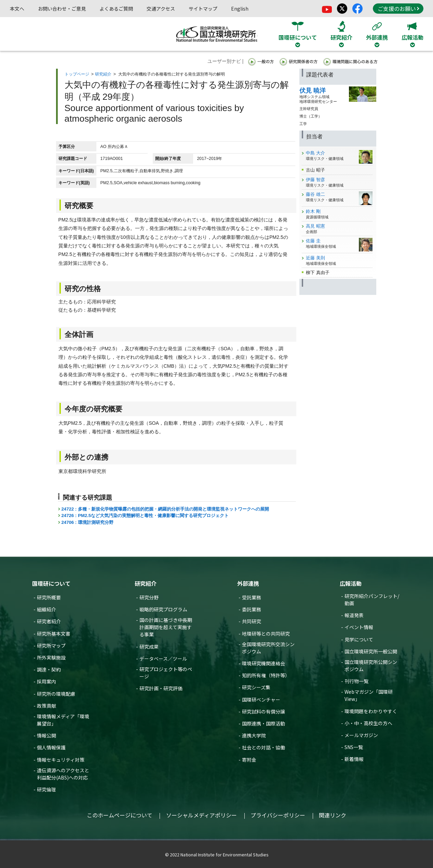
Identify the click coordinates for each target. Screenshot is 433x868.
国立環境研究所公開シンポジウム (371, 666)
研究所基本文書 (54, 634)
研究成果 (149, 647)
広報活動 (351, 583)
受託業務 (252, 597)
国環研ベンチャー (261, 700)
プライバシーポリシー (278, 815)
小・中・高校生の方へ (368, 723)
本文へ (17, 9)
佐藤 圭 (313, 241)
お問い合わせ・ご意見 (62, 9)
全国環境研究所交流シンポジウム (268, 648)
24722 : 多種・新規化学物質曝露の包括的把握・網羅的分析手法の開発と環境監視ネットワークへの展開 (165, 509)
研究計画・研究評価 (161, 688)
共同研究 (252, 621)
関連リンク (333, 815)
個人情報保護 (51, 747)
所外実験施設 (51, 657)
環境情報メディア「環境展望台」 (63, 720)
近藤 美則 (315, 258)
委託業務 (252, 609)
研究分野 (149, 597)
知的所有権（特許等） (266, 675)
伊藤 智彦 (315, 180)
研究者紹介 (49, 621)
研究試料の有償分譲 (263, 711)
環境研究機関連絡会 (263, 663)
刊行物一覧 (356, 681)
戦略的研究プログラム (163, 609)
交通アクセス (161, 9)
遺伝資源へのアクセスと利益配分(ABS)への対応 (63, 774)
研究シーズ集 (256, 687)
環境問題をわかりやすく (371, 711)
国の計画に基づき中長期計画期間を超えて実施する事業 (166, 627)
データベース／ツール (163, 659)
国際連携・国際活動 (263, 723)
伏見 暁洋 (313, 91)
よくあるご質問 (116, 9)
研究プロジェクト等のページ (166, 673)
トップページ (77, 74)
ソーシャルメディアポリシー (201, 815)
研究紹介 (103, 74)
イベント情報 (359, 627)
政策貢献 (46, 706)
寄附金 (249, 760)
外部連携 (248, 583)
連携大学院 (254, 735)
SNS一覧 (354, 747)
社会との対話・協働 (263, 747)
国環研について (51, 583)
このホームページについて (120, 815)
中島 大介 (315, 153)
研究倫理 (46, 789)
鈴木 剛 (313, 211)
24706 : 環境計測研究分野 (87, 522)
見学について (359, 639)
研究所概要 (49, 597)
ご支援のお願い (398, 9)
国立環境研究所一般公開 (371, 651)
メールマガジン (361, 735)
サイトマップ (203, 9)
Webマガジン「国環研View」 (369, 695)
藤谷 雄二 (315, 194)
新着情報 (354, 759)
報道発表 (354, 615)
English (240, 9)
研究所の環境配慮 (56, 694)
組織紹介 (46, 609)
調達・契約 (49, 669)
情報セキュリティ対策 (61, 760)
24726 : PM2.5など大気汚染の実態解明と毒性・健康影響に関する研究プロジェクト (145, 516)
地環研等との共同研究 (266, 634)
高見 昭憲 (315, 226)
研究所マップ (51, 646)
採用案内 (46, 681)
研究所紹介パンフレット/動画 (372, 600)
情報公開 (46, 735)
